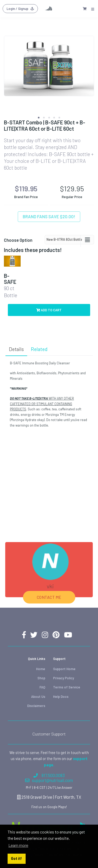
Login (20, 9)
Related (39, 349)
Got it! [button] (16, 858)
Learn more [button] (18, 845)
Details (16, 349)
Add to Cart (49, 310)
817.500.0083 (49, 775)
